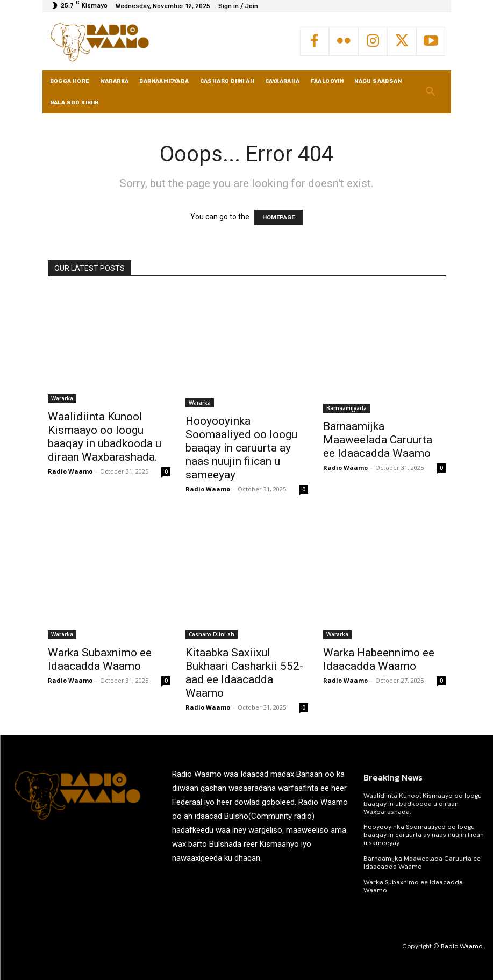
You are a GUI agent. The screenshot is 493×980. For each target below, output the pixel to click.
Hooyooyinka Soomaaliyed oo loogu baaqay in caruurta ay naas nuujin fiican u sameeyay (241, 448)
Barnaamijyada (346, 408)
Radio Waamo (70, 471)
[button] (431, 92)
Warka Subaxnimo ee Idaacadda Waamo (100, 659)
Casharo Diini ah (212, 634)
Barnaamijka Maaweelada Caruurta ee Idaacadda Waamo (378, 440)
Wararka (62, 398)
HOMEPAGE (278, 217)
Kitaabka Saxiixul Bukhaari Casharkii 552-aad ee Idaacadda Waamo (244, 673)
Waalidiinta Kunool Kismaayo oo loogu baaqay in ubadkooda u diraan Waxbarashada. (105, 437)
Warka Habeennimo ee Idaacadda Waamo (379, 659)
